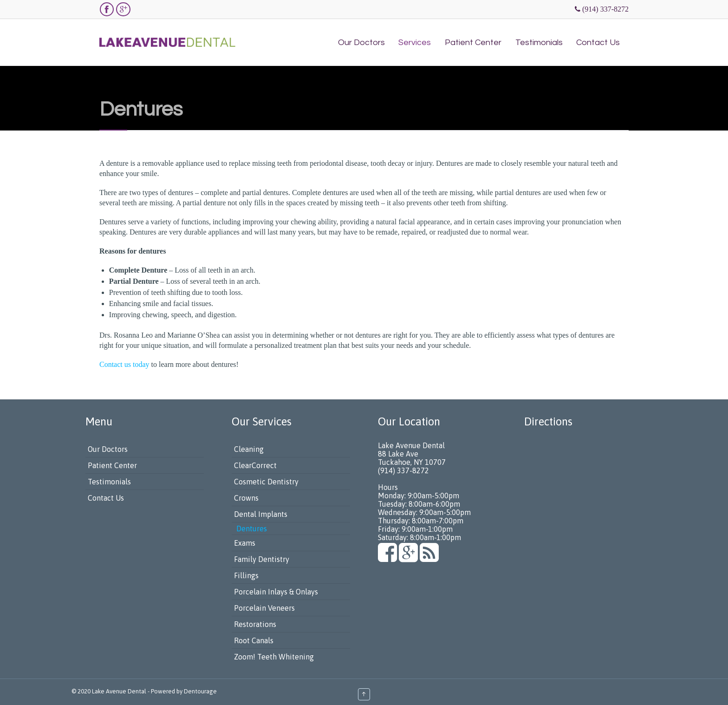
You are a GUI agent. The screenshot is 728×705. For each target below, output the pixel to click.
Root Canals (254, 640)
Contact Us (106, 498)
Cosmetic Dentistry (266, 482)
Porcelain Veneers (264, 608)
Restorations (255, 624)
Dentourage (200, 691)
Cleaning (249, 449)
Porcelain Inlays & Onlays (276, 592)
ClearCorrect (255, 465)
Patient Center (112, 465)
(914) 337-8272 (605, 9)
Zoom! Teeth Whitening (274, 657)
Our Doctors (108, 449)
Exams (245, 543)
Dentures (252, 529)
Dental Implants (261, 514)
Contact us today (124, 364)
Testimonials (109, 482)
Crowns (246, 498)
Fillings (246, 575)
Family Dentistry (262, 559)
